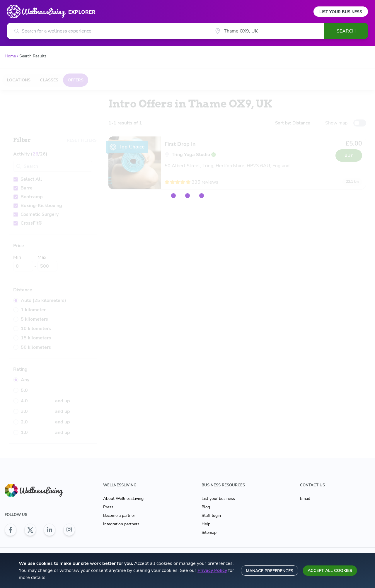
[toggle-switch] (360, 123)
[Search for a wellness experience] (108, 31)
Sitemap (209, 533)
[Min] (23, 266)
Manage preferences (270, 571)
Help (206, 524)
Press (108, 507)
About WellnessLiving (123, 499)
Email (305, 499)
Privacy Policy (212, 570)
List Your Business (341, 12)
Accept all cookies (330, 571)
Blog (206, 507)
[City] (266, 31)
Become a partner (119, 516)
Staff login (211, 516)
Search (346, 31)
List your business (218, 499)
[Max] (47, 266)
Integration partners (121, 524)
